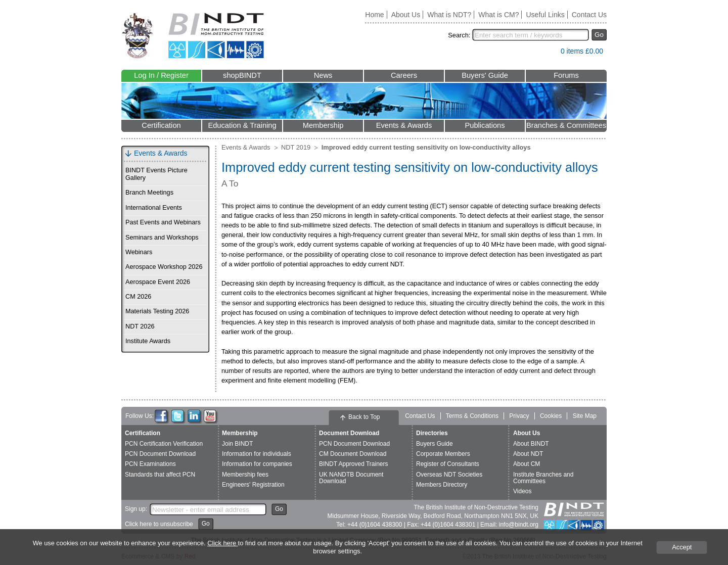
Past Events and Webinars (163, 222)
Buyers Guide (435, 444)
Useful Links (545, 15)
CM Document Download (353, 454)
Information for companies (257, 464)
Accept (682, 547)
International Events (154, 208)
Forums (566, 75)
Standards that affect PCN (160, 475)
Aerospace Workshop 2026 (164, 267)
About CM (527, 464)
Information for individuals (257, 454)
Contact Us (589, 15)
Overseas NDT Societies (449, 475)
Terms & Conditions (472, 416)
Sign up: (136, 509)
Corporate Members (443, 454)
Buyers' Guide (485, 75)
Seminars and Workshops (162, 238)
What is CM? (498, 15)
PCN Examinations (150, 464)
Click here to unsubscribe (159, 524)
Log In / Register (161, 75)
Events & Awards (404, 125)
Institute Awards (148, 341)
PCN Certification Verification (164, 444)
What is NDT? (449, 15)
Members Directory (442, 485)
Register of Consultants (448, 464)
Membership (323, 125)
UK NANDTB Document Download (351, 478)
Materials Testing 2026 (157, 311)
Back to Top (364, 417)
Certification (161, 125)
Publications (485, 125)
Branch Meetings (149, 193)
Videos (522, 491)
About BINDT (531, 444)
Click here (222, 543)
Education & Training (242, 125)
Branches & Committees (566, 125)
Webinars (139, 252)
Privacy (519, 416)
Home (374, 15)
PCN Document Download (160, 454)
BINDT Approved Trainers (354, 464)
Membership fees (245, 475)
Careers (404, 75)
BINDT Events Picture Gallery (156, 174)
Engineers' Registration (253, 485)
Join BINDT (237, 444)
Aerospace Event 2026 (158, 282)
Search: (459, 35)
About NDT (528, 454)
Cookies (551, 416)
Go (599, 35)
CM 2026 (138, 297)
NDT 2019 (296, 147)
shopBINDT (242, 75)
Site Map (585, 416)
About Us (406, 15)
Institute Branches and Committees (543, 478)
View (548, 53)
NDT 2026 (140, 326)
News (323, 75)
